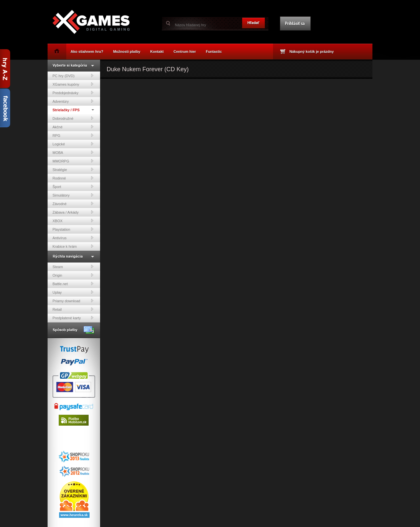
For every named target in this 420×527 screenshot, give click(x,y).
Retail (57, 309)
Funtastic (214, 52)
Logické (59, 144)
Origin (57, 275)
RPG (56, 136)
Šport (57, 187)
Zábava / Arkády (66, 212)
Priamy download (66, 301)
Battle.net (60, 284)
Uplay (57, 292)
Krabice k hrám (65, 246)
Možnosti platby (127, 52)
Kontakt (157, 52)
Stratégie (60, 170)
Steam (58, 267)
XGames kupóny (66, 84)
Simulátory (61, 195)
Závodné (60, 204)
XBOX (58, 221)
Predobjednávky (65, 93)
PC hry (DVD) (63, 76)
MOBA (58, 153)
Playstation (61, 229)
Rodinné (59, 178)
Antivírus (60, 238)
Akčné (58, 127)
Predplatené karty (67, 318)
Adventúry (61, 101)
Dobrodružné (63, 118)
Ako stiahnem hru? (87, 52)
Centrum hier (185, 52)
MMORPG (61, 161)
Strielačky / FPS (66, 110)
